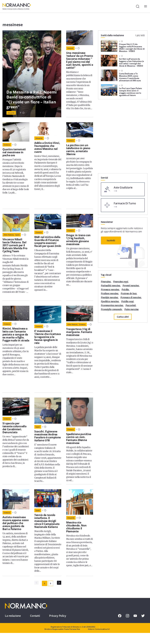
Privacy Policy (58, 616)
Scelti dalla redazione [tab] (112, 35)
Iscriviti (111, 240)
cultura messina (110, 294)
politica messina (111, 302)
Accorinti (131, 305)
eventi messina (132, 286)
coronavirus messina (113, 305)
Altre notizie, (9, 235)
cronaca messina (111, 290)
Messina (107, 282)
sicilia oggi (128, 302)
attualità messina (111, 286)
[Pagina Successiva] (59, 583)
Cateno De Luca (129, 294)
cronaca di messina (132, 298)
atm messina (132, 309)
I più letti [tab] (140, 35)
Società (70, 48)
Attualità (11, 113)
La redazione (13, 616)
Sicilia (126, 290)
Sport (17, 235)
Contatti (35, 616)
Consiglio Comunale (112, 309)
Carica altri (123, 317)
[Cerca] (138, 6)
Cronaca (7, 145)
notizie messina (110, 298)
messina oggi (121, 282)
